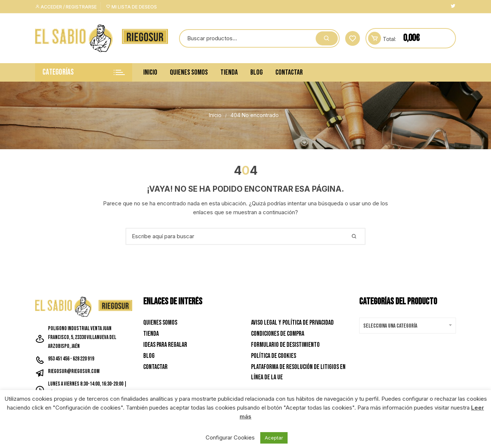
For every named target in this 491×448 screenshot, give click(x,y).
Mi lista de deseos (131, 7)
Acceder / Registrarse (66, 7)
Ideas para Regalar (165, 345)
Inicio (150, 72)
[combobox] (408, 326)
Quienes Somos (189, 72)
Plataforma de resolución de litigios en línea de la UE (298, 372)
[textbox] (406, 326)
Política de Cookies (274, 356)
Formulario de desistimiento (285, 345)
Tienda (229, 72)
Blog (257, 72)
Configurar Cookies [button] (230, 437)
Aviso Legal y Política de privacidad (292, 323)
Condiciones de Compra (278, 334)
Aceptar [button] (274, 438)
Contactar (289, 72)
